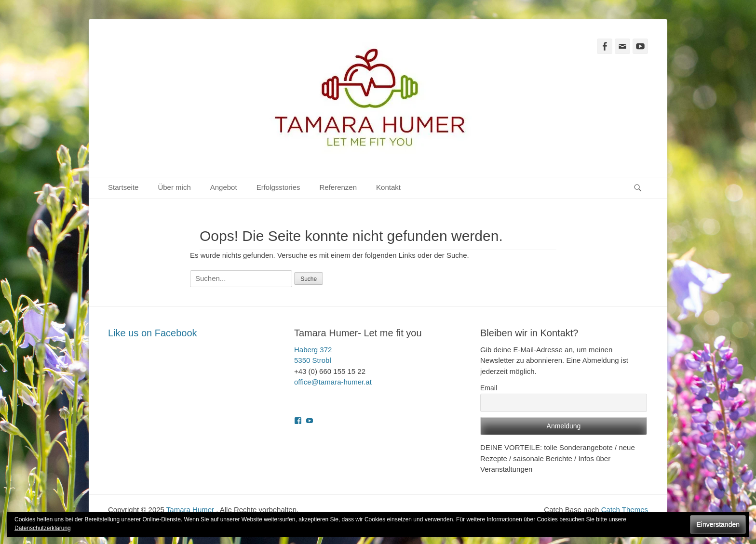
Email (489, 388)
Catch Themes (625, 510)
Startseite (123, 187)
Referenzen (338, 187)
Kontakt (388, 187)
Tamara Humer (175, 50)
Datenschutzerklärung (43, 528)
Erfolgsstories (278, 187)
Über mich (174, 187)
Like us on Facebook (153, 333)
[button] (370, 98)
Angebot (224, 187)
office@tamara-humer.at (333, 382)
